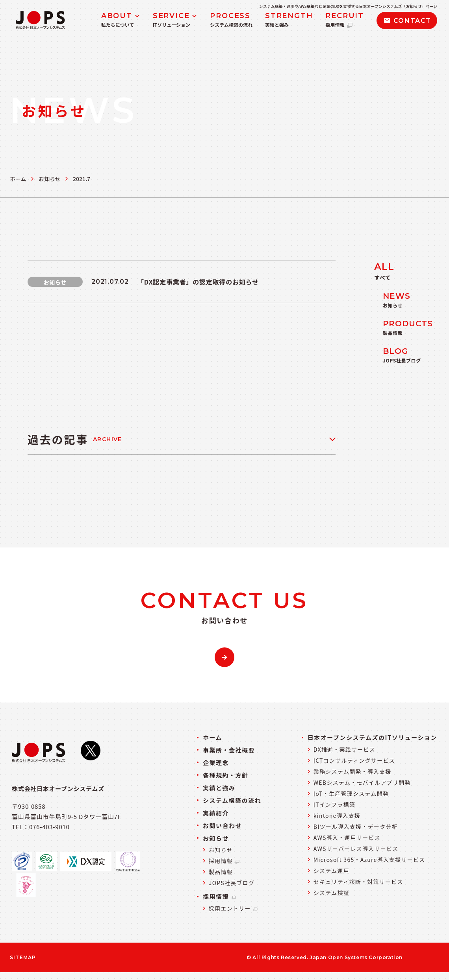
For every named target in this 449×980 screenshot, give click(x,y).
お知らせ (50, 179)
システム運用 (331, 871)
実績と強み (219, 788)
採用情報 (224, 861)
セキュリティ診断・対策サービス (358, 882)
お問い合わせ (222, 826)
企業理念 (216, 763)
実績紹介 (216, 813)
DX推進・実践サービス (344, 749)
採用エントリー (234, 908)
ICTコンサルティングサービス (354, 760)
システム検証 (331, 893)
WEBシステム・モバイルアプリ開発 (362, 782)
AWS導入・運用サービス (347, 838)
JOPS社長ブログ (232, 883)
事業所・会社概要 (229, 750)
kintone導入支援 (337, 815)
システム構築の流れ (232, 800)
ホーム (18, 179)
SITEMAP (23, 958)
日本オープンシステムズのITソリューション (372, 737)
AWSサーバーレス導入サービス (356, 849)
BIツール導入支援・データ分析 (356, 827)
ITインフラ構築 (334, 804)
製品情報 (221, 872)
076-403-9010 (49, 827)
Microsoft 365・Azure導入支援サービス (369, 860)
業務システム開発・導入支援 (353, 771)
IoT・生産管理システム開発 (351, 793)
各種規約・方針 (226, 775)
